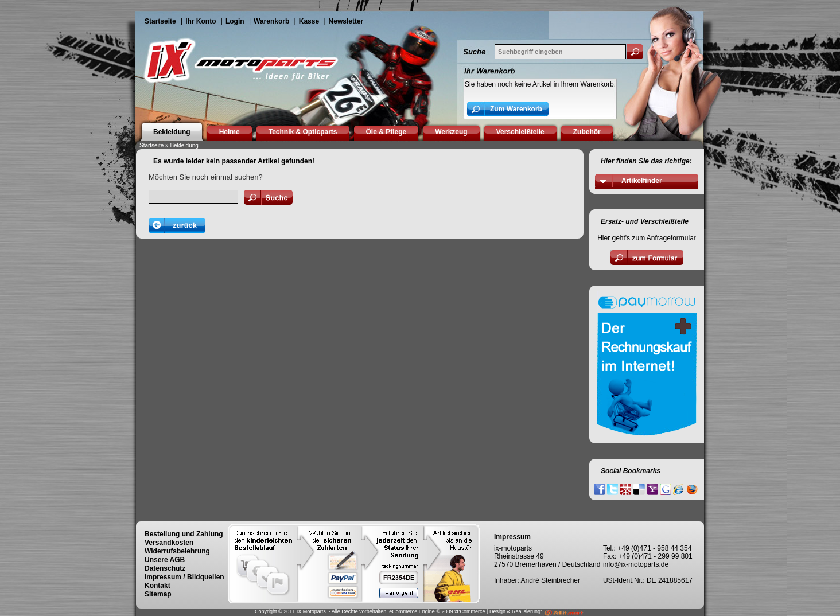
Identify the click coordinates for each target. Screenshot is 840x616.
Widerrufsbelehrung (177, 551)
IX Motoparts (311, 611)
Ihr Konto (201, 21)
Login (235, 21)
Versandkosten (169, 543)
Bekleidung (184, 145)
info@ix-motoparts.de (636, 564)
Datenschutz (165, 568)
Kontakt (157, 586)
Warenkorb (271, 21)
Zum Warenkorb (516, 109)
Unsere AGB (165, 560)
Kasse (309, 21)
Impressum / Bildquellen (184, 577)
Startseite (160, 21)
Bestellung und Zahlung (184, 534)
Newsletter (346, 21)
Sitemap (158, 594)
